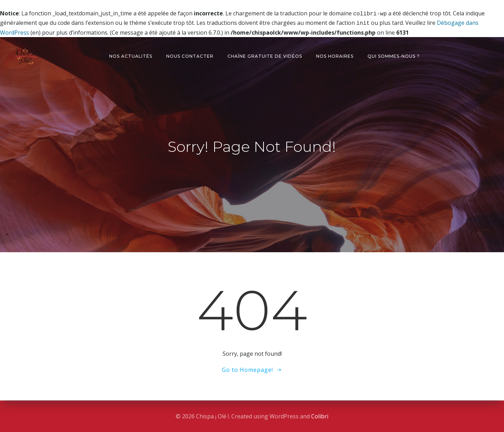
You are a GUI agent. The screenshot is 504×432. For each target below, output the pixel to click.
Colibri (320, 416)
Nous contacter (190, 55)
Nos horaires (335, 55)
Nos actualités (131, 55)
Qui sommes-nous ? (394, 55)
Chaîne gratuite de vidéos (265, 55)
